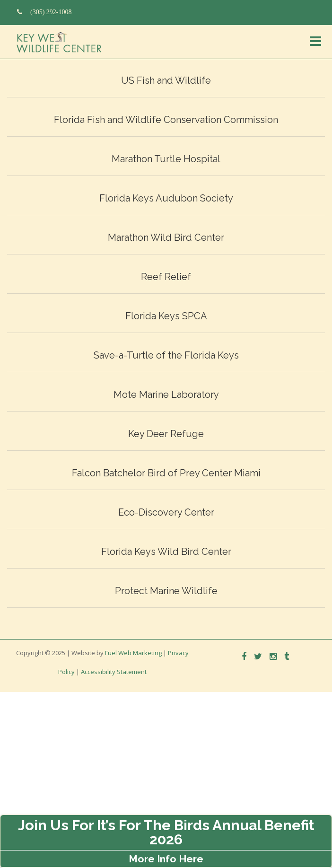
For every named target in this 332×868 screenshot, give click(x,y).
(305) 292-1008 (44, 12)
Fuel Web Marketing (133, 653)
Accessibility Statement (114, 672)
